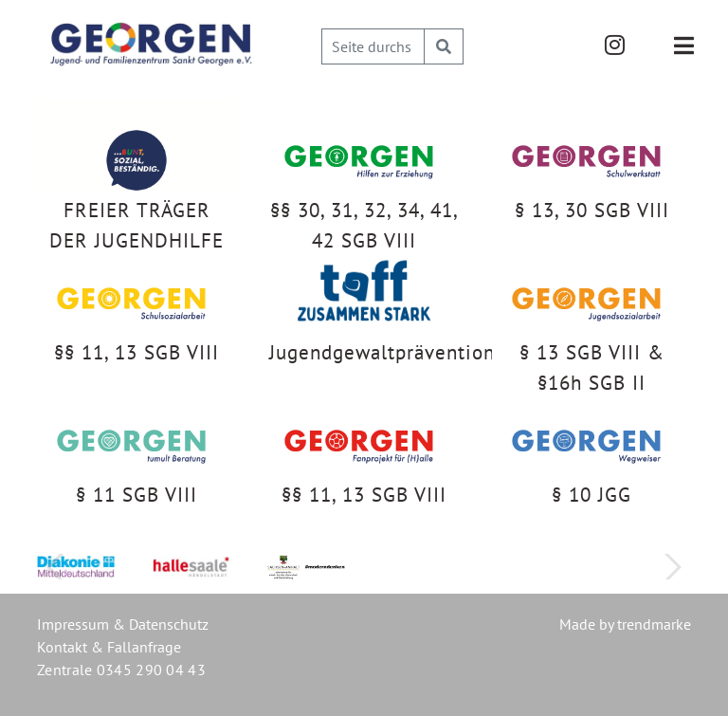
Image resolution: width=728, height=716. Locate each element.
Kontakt (62, 647)
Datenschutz (169, 624)
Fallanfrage (144, 647)
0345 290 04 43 (151, 670)
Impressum (73, 624)
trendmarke (654, 624)
